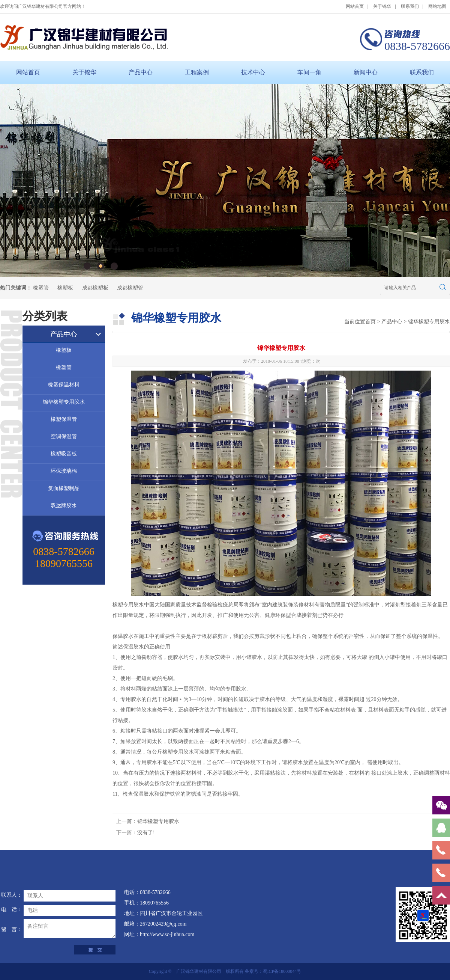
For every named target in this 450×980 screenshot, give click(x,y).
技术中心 (253, 72)
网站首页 (355, 6)
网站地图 (437, 6)
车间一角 (309, 72)
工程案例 (197, 72)
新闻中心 (366, 72)
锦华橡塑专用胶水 (64, 402)
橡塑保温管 (64, 419)
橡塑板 (65, 288)
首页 (370, 322)
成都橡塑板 (95, 288)
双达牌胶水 (64, 506)
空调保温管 (64, 436)
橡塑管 (41, 288)
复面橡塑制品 (64, 488)
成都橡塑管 (130, 288)
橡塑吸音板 (64, 454)
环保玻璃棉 (64, 471)
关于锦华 (382, 6)
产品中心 (141, 72)
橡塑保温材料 (64, 385)
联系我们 (410, 6)
